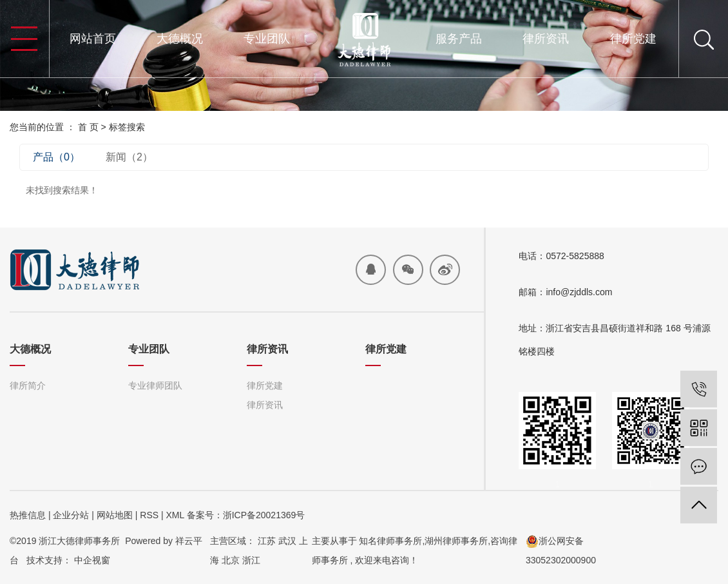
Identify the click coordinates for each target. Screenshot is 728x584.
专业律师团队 (155, 385)
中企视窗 (92, 560)
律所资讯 (546, 39)
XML (175, 515)
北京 (231, 560)
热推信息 (28, 515)
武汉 (287, 541)
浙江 (251, 560)
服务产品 (459, 39)
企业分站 (71, 515)
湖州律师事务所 (456, 541)
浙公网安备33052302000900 (561, 550)
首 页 (88, 127)
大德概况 (180, 39)
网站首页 (93, 39)
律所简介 (28, 385)
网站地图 (115, 515)
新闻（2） (129, 157)
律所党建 (633, 39)
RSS (149, 515)
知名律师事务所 (390, 541)
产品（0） (56, 157)
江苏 (267, 541)
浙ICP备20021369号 (264, 515)
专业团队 (267, 39)
